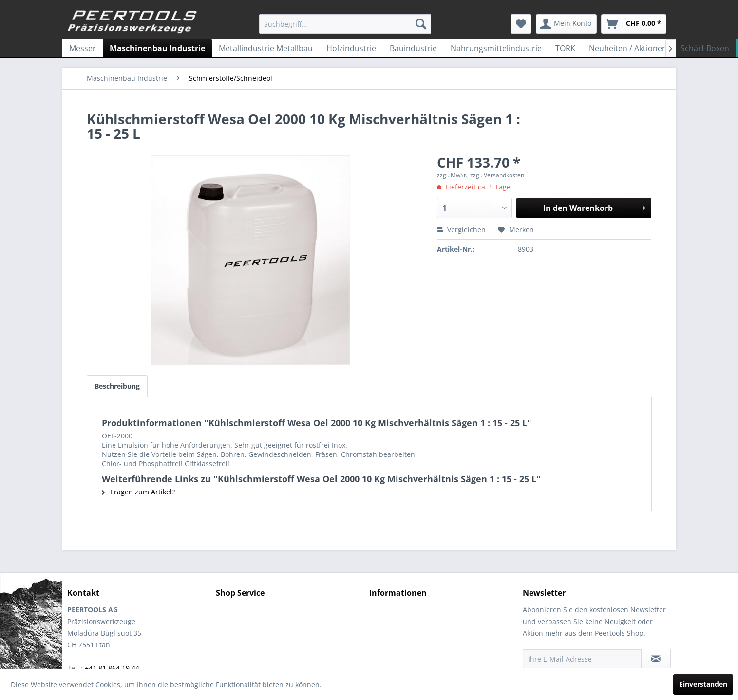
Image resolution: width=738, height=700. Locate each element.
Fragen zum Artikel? (138, 492)
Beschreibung (117, 386)
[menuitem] (345, 24)
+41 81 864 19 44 (112, 668)
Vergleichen (461, 230)
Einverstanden (703, 684)
